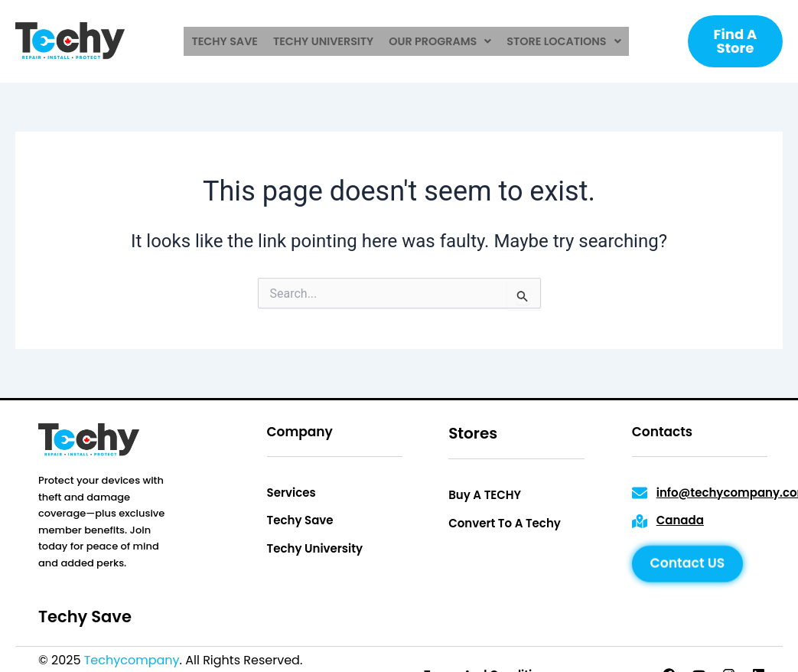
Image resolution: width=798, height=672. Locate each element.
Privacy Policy (347, 660)
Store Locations (561, 41)
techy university (324, 41)
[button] (440, 41)
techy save (228, 41)
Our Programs (440, 41)
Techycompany (132, 660)
